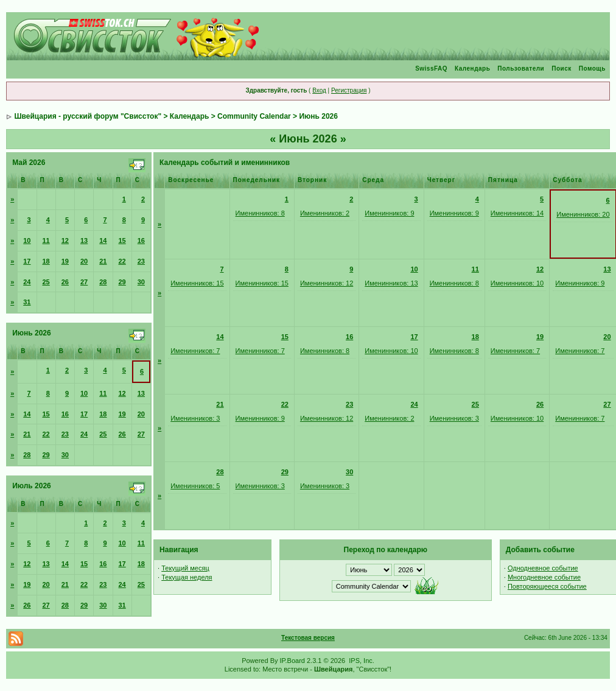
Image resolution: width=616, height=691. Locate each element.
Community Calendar (254, 116)
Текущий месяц (185, 568)
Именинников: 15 (197, 283)
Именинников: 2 (325, 213)
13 (84, 240)
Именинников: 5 (195, 486)
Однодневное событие (543, 568)
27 (84, 282)
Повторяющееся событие (547, 586)
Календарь (472, 68)
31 (27, 302)
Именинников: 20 (583, 214)
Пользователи (521, 68)
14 (103, 240)
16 (141, 240)
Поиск (562, 68)
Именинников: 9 (389, 213)
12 (65, 240)
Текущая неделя (187, 577)
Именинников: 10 (517, 283)
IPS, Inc (361, 661)
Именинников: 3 (195, 418)
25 (46, 282)
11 (46, 240)
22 (122, 261)
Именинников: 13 (391, 283)
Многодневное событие (544, 577)
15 (122, 240)
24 (27, 282)
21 (103, 261)
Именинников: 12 (327, 283)
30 (141, 282)
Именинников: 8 (260, 213)
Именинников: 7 (195, 351)
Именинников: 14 (517, 213)
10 (27, 240)
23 (141, 261)
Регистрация (349, 90)
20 (84, 261)
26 (65, 282)
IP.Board (292, 661)
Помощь (592, 68)
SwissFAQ (431, 68)
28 (103, 282)
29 (122, 282)
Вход (319, 90)
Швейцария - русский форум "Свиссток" (88, 116)
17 (27, 261)
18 (46, 261)
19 (65, 261)
